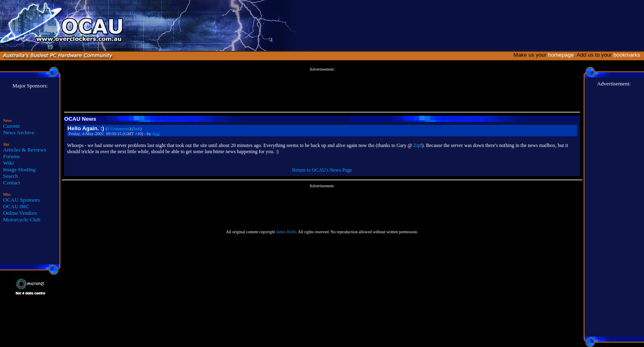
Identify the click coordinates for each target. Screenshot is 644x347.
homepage (561, 55)
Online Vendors (20, 213)
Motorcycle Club (22, 219)
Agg (156, 134)
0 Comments (118, 129)
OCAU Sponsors (22, 200)
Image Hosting (20, 169)
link (137, 129)
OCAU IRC (16, 206)
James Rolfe (286, 232)
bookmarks (628, 55)
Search (11, 176)
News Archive (19, 132)
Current (12, 126)
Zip (417, 145)
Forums (12, 156)
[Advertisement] (322, 90)
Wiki (9, 163)
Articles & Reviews (25, 150)
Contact (12, 183)
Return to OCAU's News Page (322, 170)
